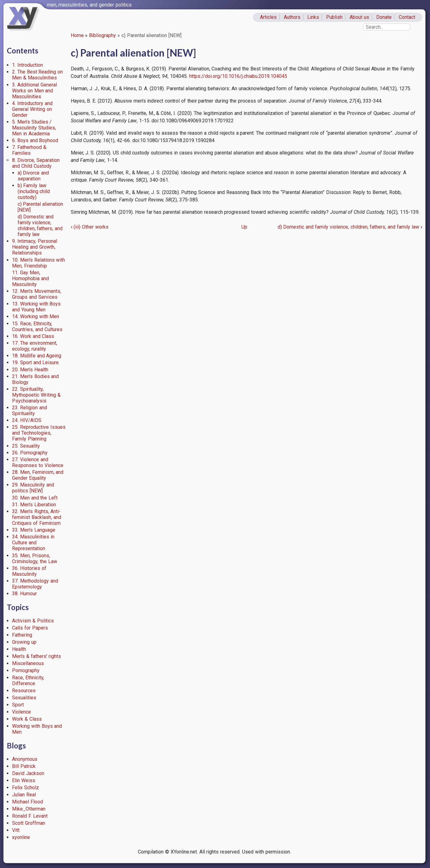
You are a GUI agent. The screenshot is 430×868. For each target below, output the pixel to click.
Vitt (16, 830)
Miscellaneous (28, 663)
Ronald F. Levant (30, 816)
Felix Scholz (26, 788)
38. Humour (24, 594)
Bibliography (102, 35)
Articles (268, 17)
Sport (18, 705)
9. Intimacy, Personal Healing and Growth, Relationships (35, 247)
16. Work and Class (33, 336)
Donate (384, 17)
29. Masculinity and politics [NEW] (33, 488)
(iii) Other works (90, 227)
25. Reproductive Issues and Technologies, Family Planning (39, 433)
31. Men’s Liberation (34, 505)
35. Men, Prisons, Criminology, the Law (35, 558)
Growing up (24, 642)
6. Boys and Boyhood (35, 140)
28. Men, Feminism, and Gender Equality (38, 475)
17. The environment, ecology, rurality (35, 346)
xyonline (21, 837)
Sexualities (24, 698)
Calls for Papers (30, 628)
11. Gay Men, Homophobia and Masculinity (30, 278)
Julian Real (24, 795)
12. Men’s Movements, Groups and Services (37, 294)
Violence (21, 712)
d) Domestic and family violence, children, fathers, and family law (40, 225)
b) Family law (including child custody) (34, 191)
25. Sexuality (26, 446)
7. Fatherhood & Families (29, 150)
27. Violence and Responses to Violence (38, 462)
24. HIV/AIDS (27, 420)
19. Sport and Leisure (35, 362)
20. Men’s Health (30, 370)
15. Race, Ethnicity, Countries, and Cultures (37, 327)
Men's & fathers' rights (36, 656)
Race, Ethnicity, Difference (28, 680)
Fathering (22, 635)
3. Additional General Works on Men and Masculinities (34, 91)
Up (244, 227)
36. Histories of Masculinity (29, 571)
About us (359, 17)
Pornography (26, 670)
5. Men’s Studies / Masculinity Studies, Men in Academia (34, 128)
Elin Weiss (24, 780)
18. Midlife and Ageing (37, 356)
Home (77, 35)
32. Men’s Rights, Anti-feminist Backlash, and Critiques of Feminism (37, 517)
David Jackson (28, 773)
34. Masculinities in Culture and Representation (33, 543)
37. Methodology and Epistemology (35, 584)
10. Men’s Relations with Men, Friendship (38, 263)
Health (19, 649)
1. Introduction (28, 65)
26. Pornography (30, 453)
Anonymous (25, 759)
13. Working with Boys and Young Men (36, 307)
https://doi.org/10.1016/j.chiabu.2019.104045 (238, 76)
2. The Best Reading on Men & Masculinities (37, 75)
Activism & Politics (33, 621)
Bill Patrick (24, 766)
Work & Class (27, 719)
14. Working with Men (36, 316)
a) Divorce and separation (33, 176)
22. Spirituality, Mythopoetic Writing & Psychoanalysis (36, 395)
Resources (24, 691)
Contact (407, 17)
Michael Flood (28, 802)
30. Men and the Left (35, 498)
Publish (334, 17)
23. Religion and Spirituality (30, 411)
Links (313, 17)
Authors (292, 17)
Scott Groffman (29, 823)
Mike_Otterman (29, 809)
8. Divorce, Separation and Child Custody (36, 163)
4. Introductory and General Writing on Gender (32, 109)
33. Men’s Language (34, 530)
